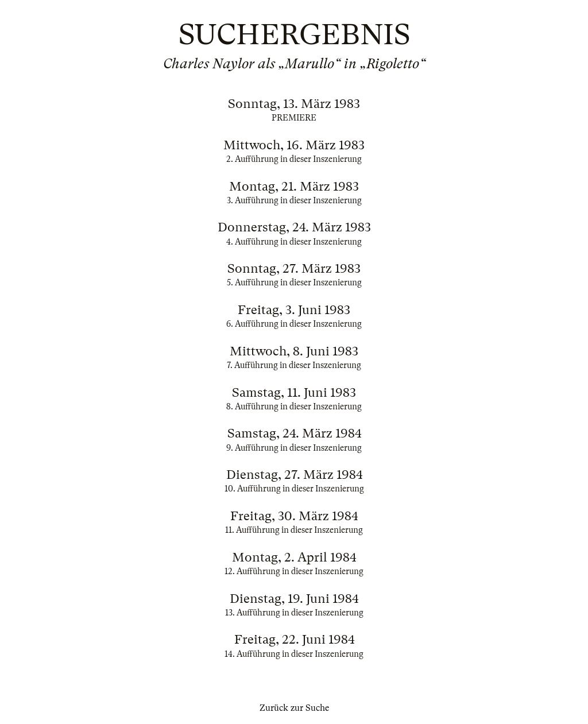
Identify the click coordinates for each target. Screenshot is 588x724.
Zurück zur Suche (294, 708)
